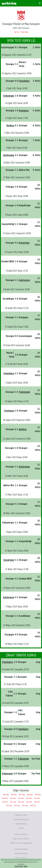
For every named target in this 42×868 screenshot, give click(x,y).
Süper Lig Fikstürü (21, 834)
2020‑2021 (37, 802)
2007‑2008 (22, 795)
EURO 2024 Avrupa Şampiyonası (21, 843)
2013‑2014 (21, 798)
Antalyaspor (9, 155)
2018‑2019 (21, 802)
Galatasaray (24, 280)
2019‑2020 (29, 802)
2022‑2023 (17, 806)
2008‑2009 (30, 795)
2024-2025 (33, 806)
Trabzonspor (9, 96)
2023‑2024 (25, 806)
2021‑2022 (9, 806)
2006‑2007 (14, 795)
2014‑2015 (29, 798)
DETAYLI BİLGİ (19, 866)
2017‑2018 (13, 802)
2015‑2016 (37, 798)
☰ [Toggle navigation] (40, 3)
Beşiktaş (10, 125)
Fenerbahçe (24, 81)
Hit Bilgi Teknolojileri (21, 819)
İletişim (21, 828)
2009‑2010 (38, 795)
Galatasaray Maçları (21, 849)
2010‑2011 (5, 798)
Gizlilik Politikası (21, 824)
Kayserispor (24, 243)
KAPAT (26, 866)
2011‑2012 (13, 798)
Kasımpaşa (24, 110)
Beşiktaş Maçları (21, 858)
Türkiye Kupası (24, 32)
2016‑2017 (5, 802)
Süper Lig (16, 32)
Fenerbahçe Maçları (21, 853)
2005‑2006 (6, 795)
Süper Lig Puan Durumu (21, 839)
